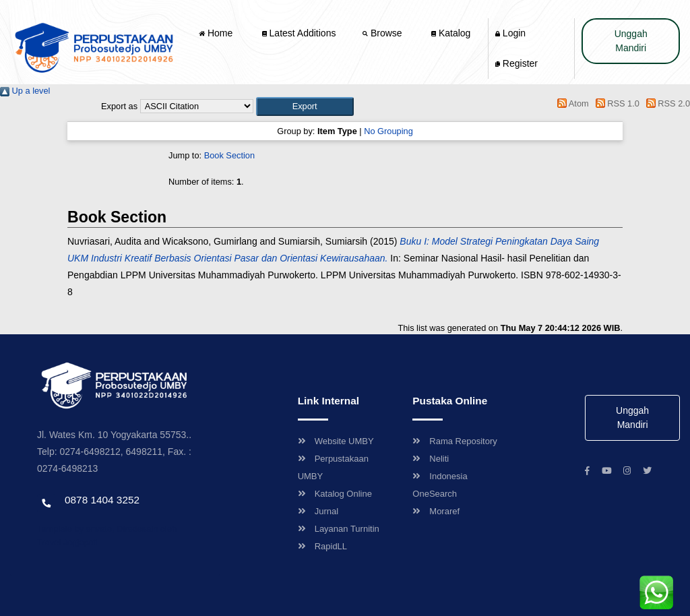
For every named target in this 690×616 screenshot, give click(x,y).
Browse (383, 33)
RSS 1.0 (615, 103)
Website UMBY (336, 441)
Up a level (25, 91)
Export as (119, 106)
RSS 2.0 (666, 103)
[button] (305, 106)
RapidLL (322, 546)
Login (510, 33)
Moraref (436, 511)
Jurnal (318, 511)
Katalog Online (335, 494)
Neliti (431, 459)
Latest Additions (299, 33)
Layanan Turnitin (339, 529)
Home (217, 33)
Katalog (451, 33)
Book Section (229, 155)
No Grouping (388, 131)
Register (516, 63)
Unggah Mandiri (631, 41)
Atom (571, 103)
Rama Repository (454, 441)
